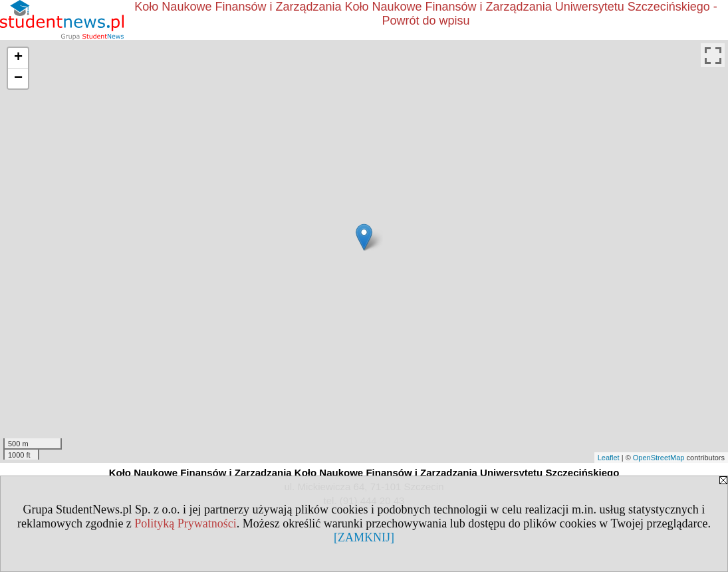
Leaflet (609, 458)
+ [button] (18, 58)
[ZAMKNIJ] (364, 537)
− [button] (18, 78)
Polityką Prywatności (185, 523)
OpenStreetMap (659, 458)
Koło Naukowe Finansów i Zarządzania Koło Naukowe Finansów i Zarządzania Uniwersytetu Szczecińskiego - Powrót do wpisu (425, 14)
